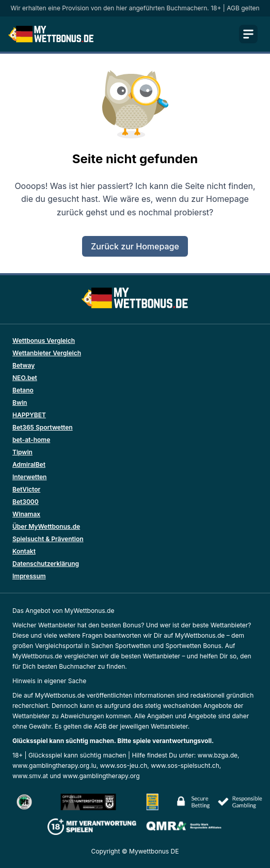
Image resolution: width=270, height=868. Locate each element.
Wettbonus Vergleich (44, 341)
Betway (23, 365)
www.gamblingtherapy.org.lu (54, 766)
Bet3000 (26, 502)
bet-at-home (31, 440)
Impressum (29, 576)
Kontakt (24, 551)
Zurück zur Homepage (135, 246)
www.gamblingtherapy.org (101, 776)
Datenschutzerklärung (46, 564)
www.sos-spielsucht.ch (185, 766)
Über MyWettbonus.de (46, 526)
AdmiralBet (29, 464)
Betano (23, 390)
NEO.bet (25, 378)
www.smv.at (30, 776)
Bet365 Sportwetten (43, 427)
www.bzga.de (218, 755)
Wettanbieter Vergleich (47, 353)
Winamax (26, 514)
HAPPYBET (29, 415)
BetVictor (26, 489)
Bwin (20, 403)
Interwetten (29, 477)
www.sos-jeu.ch (124, 766)
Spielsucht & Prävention (48, 539)
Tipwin (22, 452)
